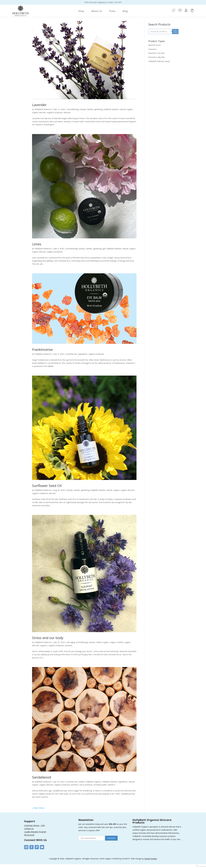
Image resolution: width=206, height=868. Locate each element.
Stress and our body (48, 642)
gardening (98, 113)
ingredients (83, 358)
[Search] (175, 35)
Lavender (39, 109)
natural (123, 113)
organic (130, 113)
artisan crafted (95, 646)
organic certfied (117, 646)
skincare (67, 116)
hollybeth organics (93, 785)
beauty (83, 113)
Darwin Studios (151, 862)
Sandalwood (42, 781)
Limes (37, 248)
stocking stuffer (100, 789)
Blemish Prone (155, 49)
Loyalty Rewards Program (35, 836)
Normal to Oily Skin (157, 61)
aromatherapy (73, 113)
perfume (69, 649)
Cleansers (152, 53)
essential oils (72, 358)
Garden (90, 113)
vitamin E (111, 789)
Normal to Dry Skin (156, 57)
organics (44, 649)
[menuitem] (81, 11)
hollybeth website (111, 113)
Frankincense (42, 353)
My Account (29, 839)
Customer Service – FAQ (35, 829)
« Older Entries (38, 812)
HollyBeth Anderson (43, 113)
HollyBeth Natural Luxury (159, 65)
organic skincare (39, 116)
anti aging (71, 646)
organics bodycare (55, 116)
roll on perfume (86, 789)
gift (104, 252)
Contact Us (29, 832)
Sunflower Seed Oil (47, 489)
